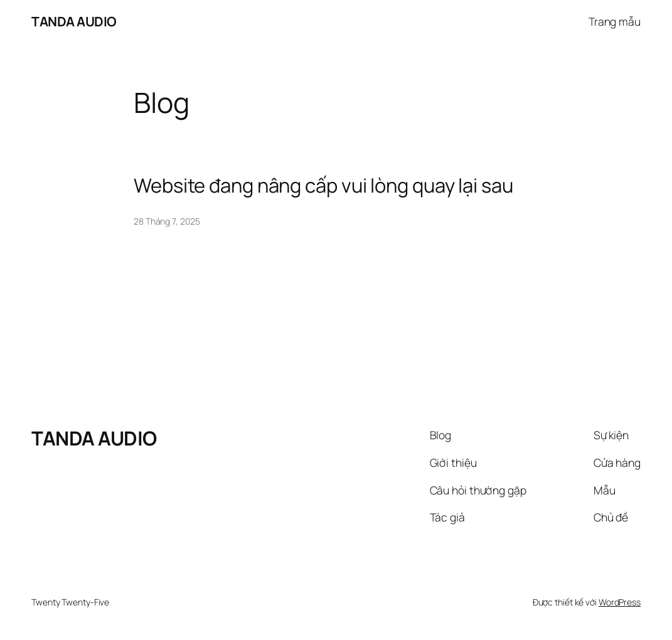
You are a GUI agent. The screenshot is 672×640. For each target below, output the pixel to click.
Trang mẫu (615, 21)
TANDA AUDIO (74, 21)
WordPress (620, 602)
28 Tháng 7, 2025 (167, 221)
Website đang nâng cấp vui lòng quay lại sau (323, 185)
